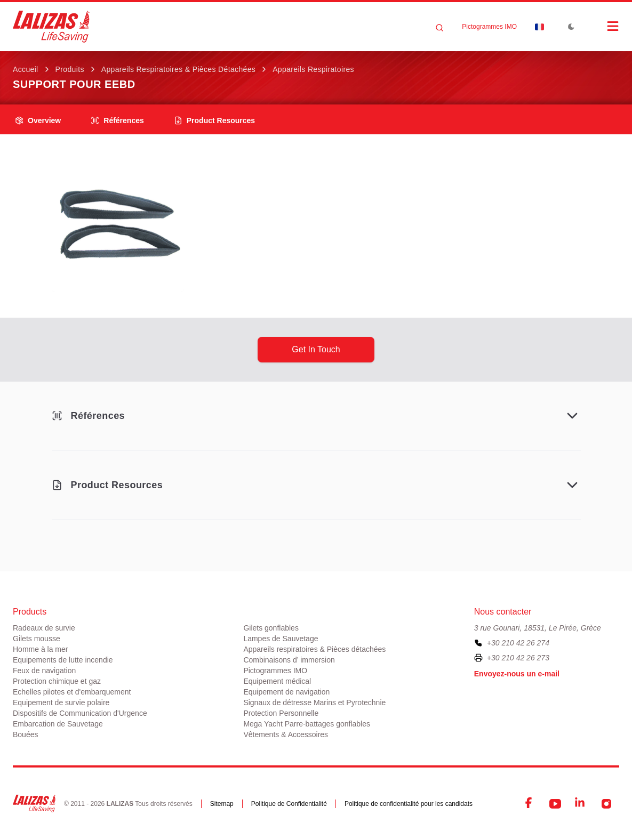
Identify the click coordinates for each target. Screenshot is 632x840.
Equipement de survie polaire (61, 702)
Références (117, 120)
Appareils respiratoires (313, 69)
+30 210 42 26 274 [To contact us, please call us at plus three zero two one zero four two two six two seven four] (518, 643)
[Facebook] (530, 804)
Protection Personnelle (281, 713)
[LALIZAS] (51, 27)
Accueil (26, 69)
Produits (70, 69)
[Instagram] (606, 804)
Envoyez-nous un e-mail (517, 674)
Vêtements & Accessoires (286, 734)
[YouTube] (555, 804)
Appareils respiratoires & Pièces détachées (178, 69)
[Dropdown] (539, 27)
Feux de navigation (44, 671)
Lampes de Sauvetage (281, 639)
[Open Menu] (602, 26)
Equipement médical (277, 681)
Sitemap (222, 804)
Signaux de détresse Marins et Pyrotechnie (314, 702)
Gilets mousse (37, 639)
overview (38, 120)
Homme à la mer (40, 649)
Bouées (25, 734)
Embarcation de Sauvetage (58, 724)
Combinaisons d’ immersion (289, 660)
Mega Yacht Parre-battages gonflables (307, 724)
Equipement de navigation (286, 692)
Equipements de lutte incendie (63, 660)
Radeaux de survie (44, 628)
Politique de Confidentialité (289, 804)
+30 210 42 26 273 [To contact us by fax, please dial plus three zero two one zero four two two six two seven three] (518, 658)
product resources (214, 120)
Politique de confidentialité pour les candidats (409, 804)
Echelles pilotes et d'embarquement (72, 692)
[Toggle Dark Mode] (571, 27)
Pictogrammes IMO (489, 27)
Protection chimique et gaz (57, 681)
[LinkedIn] (581, 804)
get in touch (316, 349)
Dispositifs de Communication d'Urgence (80, 713)
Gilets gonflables (271, 628)
